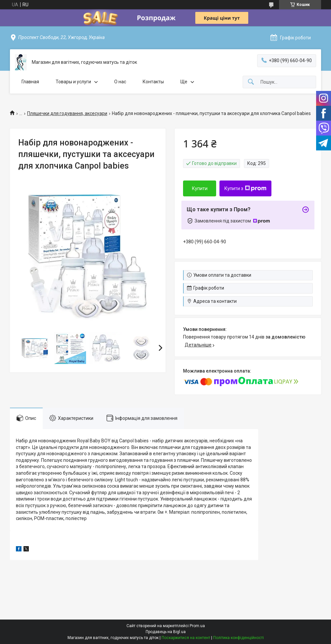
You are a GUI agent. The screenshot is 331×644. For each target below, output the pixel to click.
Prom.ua (197, 626)
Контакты (153, 82)
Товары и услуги (73, 82)
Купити (200, 188)
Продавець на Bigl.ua (166, 632)
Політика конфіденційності (238, 638)
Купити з (245, 188)
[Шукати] (251, 82)
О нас (120, 82)
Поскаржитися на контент (186, 638)
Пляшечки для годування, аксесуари (67, 113)
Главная (30, 82)
